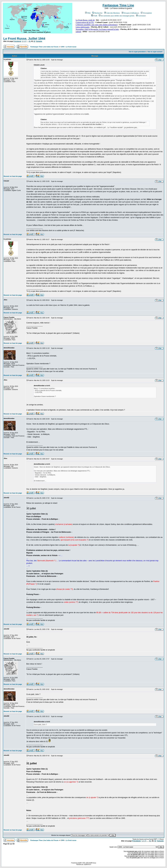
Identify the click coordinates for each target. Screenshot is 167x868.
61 (30, 41)
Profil (94, 16)
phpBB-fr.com (87, 864)
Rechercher (97, 13)
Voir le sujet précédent (137, 52)
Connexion (141, 16)
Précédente (17, 41)
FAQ (88, 13)
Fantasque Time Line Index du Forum (44, 47)
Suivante (39, 41)
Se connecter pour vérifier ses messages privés (117, 16)
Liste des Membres (112, 13)
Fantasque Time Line (118, 5)
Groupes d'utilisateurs (130, 13)
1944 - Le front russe (69, 47)
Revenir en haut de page (13, 176)
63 (34, 41)
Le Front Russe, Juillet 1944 (24, 39)
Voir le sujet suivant (155, 52)
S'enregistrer (146, 13)
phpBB (79, 863)
